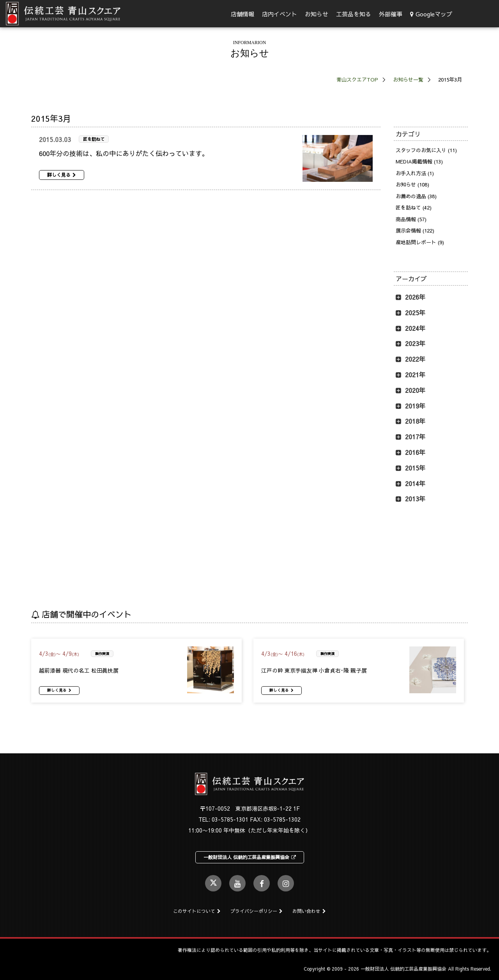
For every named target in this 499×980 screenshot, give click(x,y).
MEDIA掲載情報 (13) (419, 162)
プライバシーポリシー (257, 911)
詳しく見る (62, 175)
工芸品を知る (354, 14)
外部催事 (391, 14)
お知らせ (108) (412, 185)
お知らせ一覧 (408, 80)
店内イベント (280, 14)
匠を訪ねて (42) (414, 208)
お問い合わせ (309, 911)
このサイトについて (197, 911)
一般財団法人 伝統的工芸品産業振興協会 (250, 857)
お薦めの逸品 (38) (416, 196)
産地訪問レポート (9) (420, 242)
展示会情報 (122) (415, 231)
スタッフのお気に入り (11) (426, 150)
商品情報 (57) (411, 219)
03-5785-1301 (230, 819)
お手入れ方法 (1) (415, 173)
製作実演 (102, 653)
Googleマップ (431, 14)
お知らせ (317, 14)
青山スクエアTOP (357, 80)
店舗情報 (242, 14)
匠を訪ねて (94, 139)
